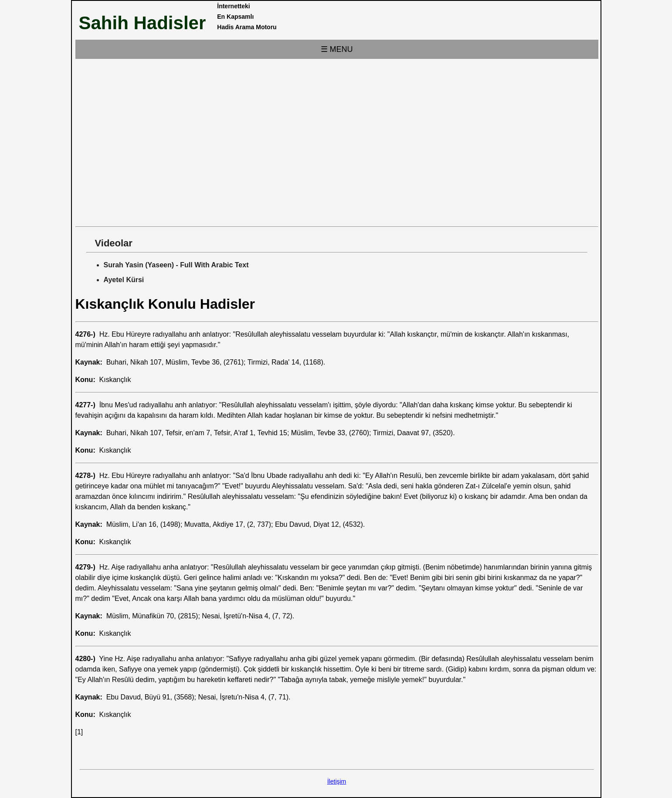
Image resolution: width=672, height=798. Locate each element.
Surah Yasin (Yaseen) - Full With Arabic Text (176, 265)
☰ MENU (337, 49)
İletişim (337, 781)
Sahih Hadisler (143, 23)
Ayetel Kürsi (124, 280)
